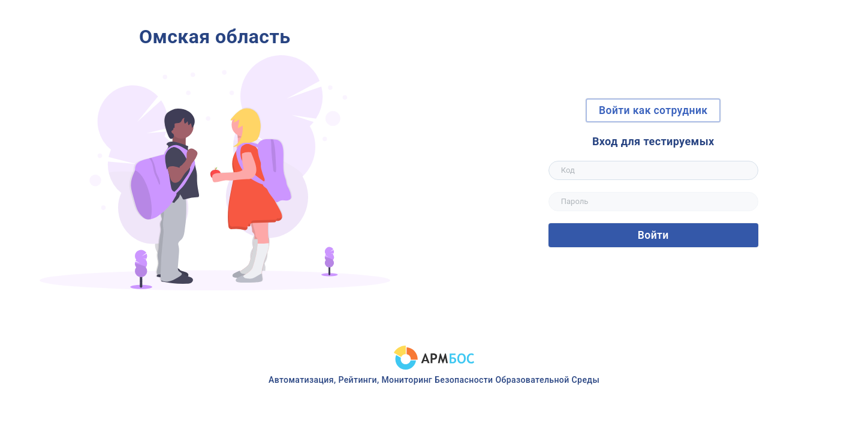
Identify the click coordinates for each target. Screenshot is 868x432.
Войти (653, 235)
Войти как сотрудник (653, 110)
